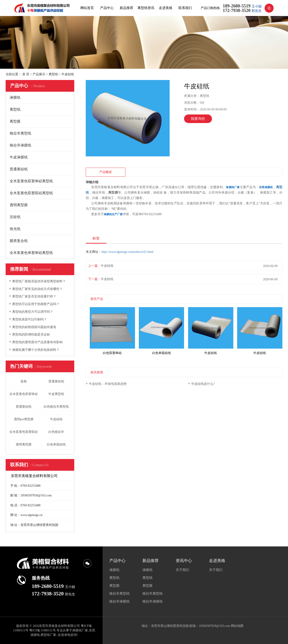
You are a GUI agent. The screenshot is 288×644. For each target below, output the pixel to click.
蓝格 (24, 381)
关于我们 (182, 570)
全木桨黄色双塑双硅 (24, 432)
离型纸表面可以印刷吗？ (29, 319)
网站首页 (87, 8)
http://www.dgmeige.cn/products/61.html (127, 252)
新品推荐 (126, 8)
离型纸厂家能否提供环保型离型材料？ (39, 281)
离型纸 (53, 74)
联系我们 (185, 8)
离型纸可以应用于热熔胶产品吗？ (36, 304)
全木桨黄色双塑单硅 (24, 394)
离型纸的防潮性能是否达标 (31, 335)
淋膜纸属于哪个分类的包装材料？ (36, 350)
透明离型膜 (19, 205)
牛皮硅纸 (56, 419)
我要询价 (198, 119)
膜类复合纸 (19, 241)
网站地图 (237, 626)
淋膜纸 (15, 97)
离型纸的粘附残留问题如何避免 (34, 327)
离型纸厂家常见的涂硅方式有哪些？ (37, 289)
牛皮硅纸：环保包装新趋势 (108, 384)
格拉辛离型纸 (20, 133)
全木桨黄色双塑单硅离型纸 (31, 181)
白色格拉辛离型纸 (56, 407)
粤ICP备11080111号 (43, 630)
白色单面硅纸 (56, 444)
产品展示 (39, 74)
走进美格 (166, 8)
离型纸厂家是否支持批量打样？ (34, 296)
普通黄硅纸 (19, 169)
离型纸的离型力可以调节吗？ (33, 312)
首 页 (26, 74)
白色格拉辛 (56, 432)
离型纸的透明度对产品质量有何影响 (37, 342)
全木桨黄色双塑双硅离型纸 (31, 193)
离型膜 (15, 121)
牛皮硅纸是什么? (203, 384)
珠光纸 (15, 229)
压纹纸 (15, 217)
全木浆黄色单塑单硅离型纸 (31, 253)
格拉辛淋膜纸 (20, 145)
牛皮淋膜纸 (19, 157)
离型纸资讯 (146, 8)
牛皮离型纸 (56, 394)
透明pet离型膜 (24, 419)
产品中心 (107, 8)
